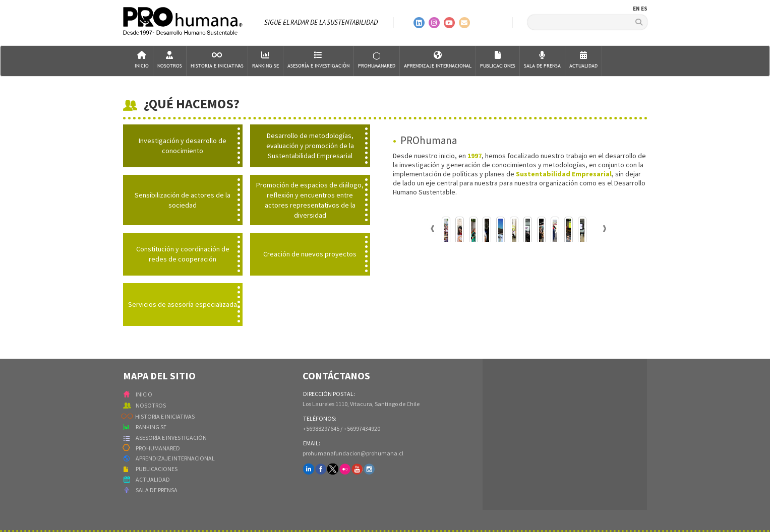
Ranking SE (265, 60)
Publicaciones (498, 60)
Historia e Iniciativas (217, 60)
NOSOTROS (151, 405)
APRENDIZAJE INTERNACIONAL (175, 458)
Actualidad (583, 60)
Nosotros (170, 60)
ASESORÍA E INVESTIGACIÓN (171, 438)
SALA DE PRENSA (157, 490)
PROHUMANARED (158, 448)
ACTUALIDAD (153, 479)
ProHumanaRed (377, 60)
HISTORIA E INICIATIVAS (165, 416)
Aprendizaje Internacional (438, 60)
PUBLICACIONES (157, 469)
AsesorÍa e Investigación (318, 60)
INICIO (144, 394)
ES (644, 9)
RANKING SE (151, 427)
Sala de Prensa (542, 60)
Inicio (142, 60)
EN (636, 9)
